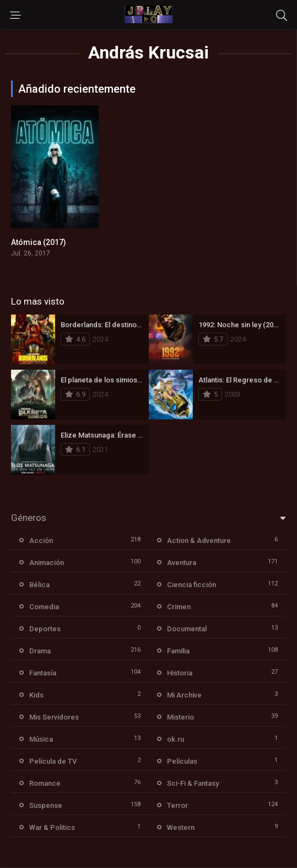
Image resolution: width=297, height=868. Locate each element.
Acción (41, 540)
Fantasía (43, 673)
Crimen (179, 607)
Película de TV (53, 761)
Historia (180, 673)
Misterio (180, 717)
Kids (36, 695)
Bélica (39, 585)
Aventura (182, 563)
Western (181, 827)
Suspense (46, 805)
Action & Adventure (199, 540)
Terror (177, 805)
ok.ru (175, 739)
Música (41, 739)
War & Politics (52, 827)
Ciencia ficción (191, 585)
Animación (47, 563)
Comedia (44, 607)
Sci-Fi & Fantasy (193, 783)
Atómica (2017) (39, 242)
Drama (40, 651)
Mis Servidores (54, 717)
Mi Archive (184, 695)
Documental (187, 629)
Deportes (45, 629)
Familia (178, 651)
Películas (182, 761)
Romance (45, 783)
